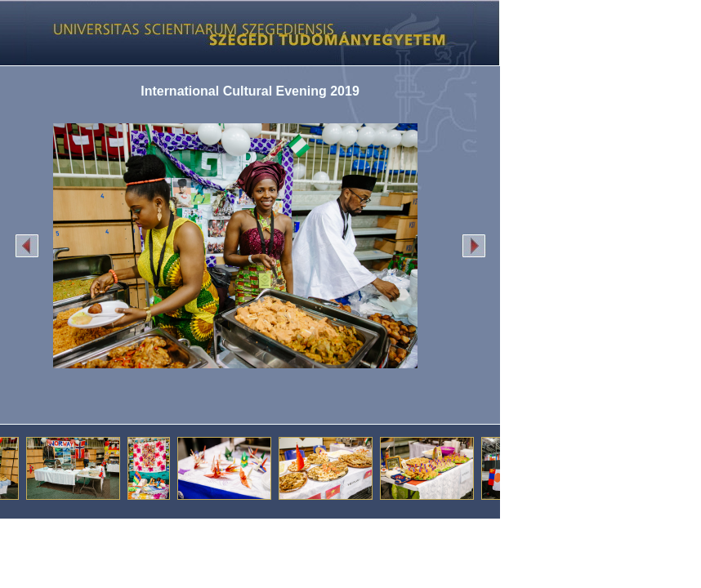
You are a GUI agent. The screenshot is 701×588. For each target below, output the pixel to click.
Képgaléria (244, 33)
